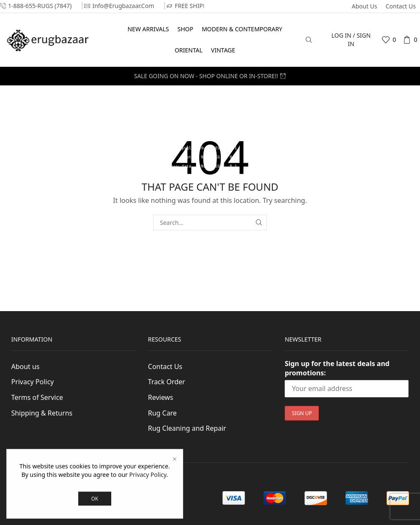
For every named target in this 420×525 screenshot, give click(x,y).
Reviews (161, 397)
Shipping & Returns (42, 413)
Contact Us (401, 6)
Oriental (189, 50)
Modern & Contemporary (242, 29)
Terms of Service (37, 397)
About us (364, 6)
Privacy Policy (33, 382)
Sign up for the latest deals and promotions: (337, 368)
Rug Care (162, 413)
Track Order (167, 382)
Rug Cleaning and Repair (187, 428)
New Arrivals (148, 29)
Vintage (223, 50)
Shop (185, 29)
